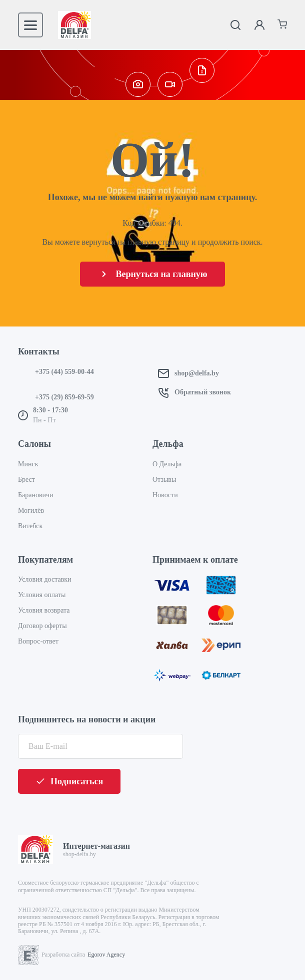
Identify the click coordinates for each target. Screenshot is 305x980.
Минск (28, 464)
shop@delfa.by (197, 373)
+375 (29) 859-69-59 (64, 397)
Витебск (30, 526)
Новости (165, 495)
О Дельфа (167, 464)
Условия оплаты (42, 595)
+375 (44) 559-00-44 (64, 372)
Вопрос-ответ (38, 641)
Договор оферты (42, 626)
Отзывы (164, 480)
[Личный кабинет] (259, 25)
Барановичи (36, 495)
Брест (26, 480)
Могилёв (31, 510)
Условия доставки (45, 579)
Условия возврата (44, 610)
